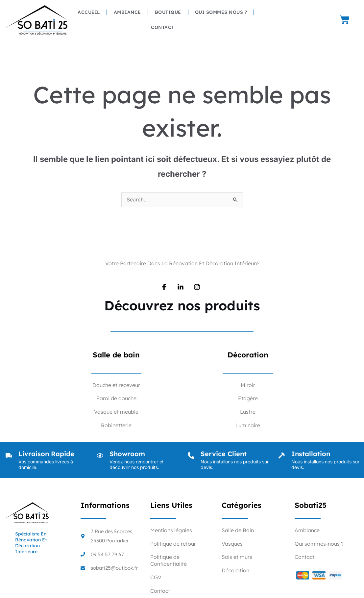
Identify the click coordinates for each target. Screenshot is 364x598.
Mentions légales (171, 531)
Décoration (235, 571)
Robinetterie (116, 426)
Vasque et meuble (116, 412)
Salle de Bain (238, 531)
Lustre (248, 412)
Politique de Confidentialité (169, 561)
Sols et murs (237, 557)
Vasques (232, 544)
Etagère (248, 399)
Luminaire (248, 426)
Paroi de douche (116, 399)
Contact (163, 27)
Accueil (89, 12)
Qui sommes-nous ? (319, 544)
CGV (156, 578)
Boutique (168, 12)
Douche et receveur (116, 385)
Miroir (248, 385)
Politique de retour (173, 544)
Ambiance (127, 12)
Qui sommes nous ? (221, 12)
